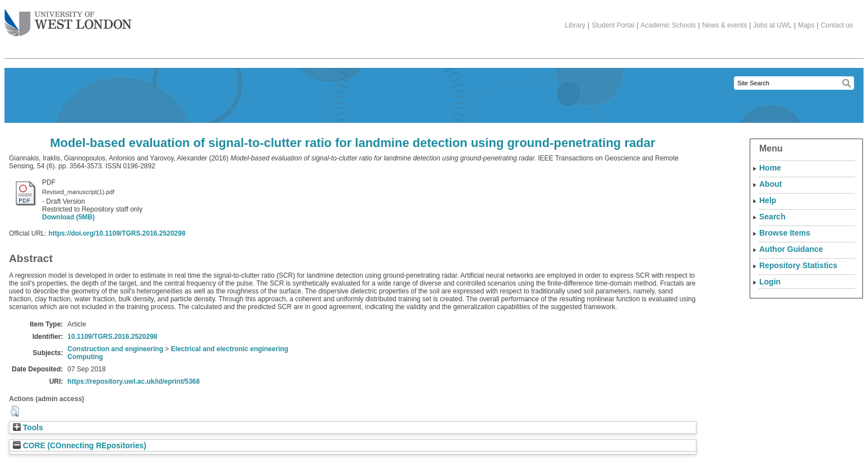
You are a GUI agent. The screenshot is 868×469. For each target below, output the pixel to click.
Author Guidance (791, 249)
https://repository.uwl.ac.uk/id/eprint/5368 (133, 381)
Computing (85, 357)
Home (770, 168)
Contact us (837, 25)
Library (575, 25)
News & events (724, 25)
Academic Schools (668, 25)
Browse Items (785, 233)
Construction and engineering (115, 349)
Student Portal (613, 25)
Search (772, 217)
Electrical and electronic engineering (230, 349)
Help (768, 200)
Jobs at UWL (772, 25)
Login (770, 282)
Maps (806, 25)
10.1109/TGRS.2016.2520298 (112, 337)
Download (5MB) (68, 217)
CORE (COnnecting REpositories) (80, 446)
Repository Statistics (798, 265)
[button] (15, 411)
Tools (28, 428)
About (770, 184)
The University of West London (68, 19)
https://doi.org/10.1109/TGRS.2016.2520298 (117, 233)
